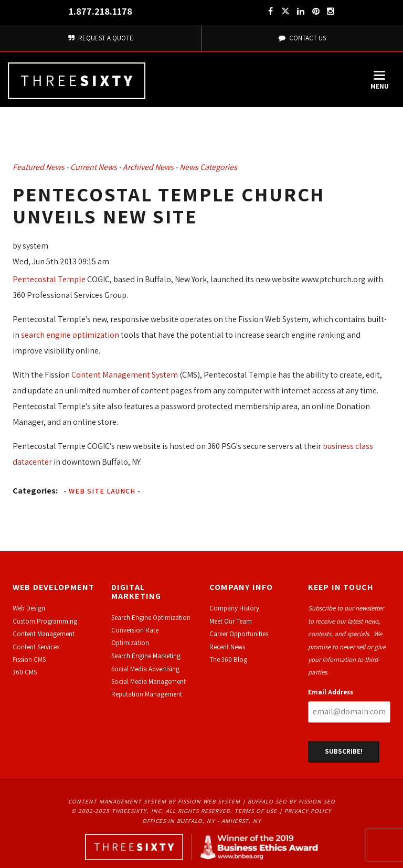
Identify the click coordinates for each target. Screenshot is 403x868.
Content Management (44, 634)
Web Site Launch (102, 491)
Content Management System (125, 375)
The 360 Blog (228, 660)
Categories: (35, 491)
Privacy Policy (308, 811)
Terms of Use (256, 811)
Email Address (331, 692)
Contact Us (302, 38)
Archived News (148, 167)
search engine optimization (70, 335)
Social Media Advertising (145, 669)
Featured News (39, 167)
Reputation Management (147, 694)
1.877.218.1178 (100, 11)
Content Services (36, 647)
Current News (94, 167)
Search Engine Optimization (151, 618)
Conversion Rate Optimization (135, 636)
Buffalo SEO (267, 801)
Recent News (227, 647)
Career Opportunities (239, 634)
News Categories (208, 167)
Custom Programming (45, 621)
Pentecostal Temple (49, 279)
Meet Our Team (231, 621)
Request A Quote (100, 38)
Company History (234, 608)
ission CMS (31, 660)
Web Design (29, 608)
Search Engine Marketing (146, 656)
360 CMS (25, 672)
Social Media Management (149, 682)
